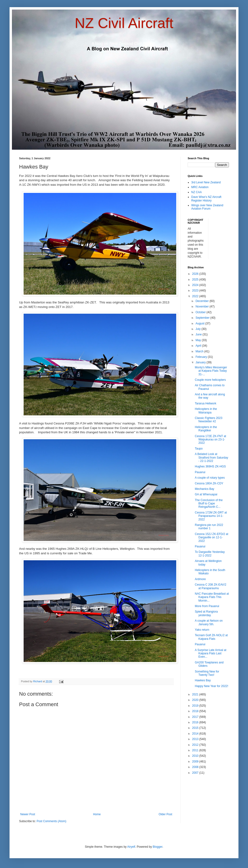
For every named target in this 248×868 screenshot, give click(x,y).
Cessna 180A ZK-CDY (209, 483)
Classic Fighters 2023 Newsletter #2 (209, 420)
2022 (196, 296)
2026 (196, 274)
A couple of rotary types (210, 478)
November (203, 307)
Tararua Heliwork (206, 403)
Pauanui (200, 472)
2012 (196, 745)
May (199, 340)
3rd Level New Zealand (206, 182)
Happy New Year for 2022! (212, 686)
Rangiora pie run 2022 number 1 (209, 527)
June (199, 334)
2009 (196, 762)
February (202, 357)
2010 (196, 756)
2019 (196, 706)
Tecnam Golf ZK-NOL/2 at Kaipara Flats (211, 637)
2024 (196, 285)
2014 (196, 734)
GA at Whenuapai (206, 494)
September (203, 318)
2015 (196, 728)
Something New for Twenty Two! (207, 673)
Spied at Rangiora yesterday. (206, 613)
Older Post (165, 814)
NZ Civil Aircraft (124, 23)
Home (97, 814)
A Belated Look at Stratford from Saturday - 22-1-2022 (212, 458)
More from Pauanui (207, 606)
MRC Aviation (200, 187)
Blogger (158, 847)
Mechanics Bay (204, 489)
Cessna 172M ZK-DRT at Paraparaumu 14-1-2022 (211, 516)
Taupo (199, 449)
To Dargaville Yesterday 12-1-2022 (210, 554)
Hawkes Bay (203, 680)
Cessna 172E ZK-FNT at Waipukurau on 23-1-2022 (210, 440)
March (200, 351)
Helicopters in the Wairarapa (206, 411)
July (199, 329)
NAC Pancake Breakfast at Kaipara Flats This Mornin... (212, 597)
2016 (196, 722)
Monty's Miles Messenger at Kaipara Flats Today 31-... (211, 371)
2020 (196, 700)
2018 (196, 711)
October (201, 312)
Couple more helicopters (210, 380)
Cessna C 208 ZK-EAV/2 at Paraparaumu (211, 586)
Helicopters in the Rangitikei (206, 429)
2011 (196, 750)
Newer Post (28, 814)
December (203, 301)
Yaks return (202, 630)
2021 (196, 694)
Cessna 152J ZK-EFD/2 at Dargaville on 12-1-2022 (212, 537)
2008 (196, 767)
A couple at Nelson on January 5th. (209, 622)
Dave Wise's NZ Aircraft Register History (206, 199)
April (199, 346)
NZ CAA (196, 192)
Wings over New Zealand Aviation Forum (207, 207)
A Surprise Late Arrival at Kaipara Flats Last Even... (211, 654)
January (201, 362)
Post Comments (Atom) (51, 821)
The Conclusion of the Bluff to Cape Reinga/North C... (209, 504)
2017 (196, 717)
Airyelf (131, 847)
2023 (196, 291)
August (200, 323)
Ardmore (200, 579)
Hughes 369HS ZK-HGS (210, 466)
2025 (196, 280)
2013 (196, 739)
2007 (196, 773)
